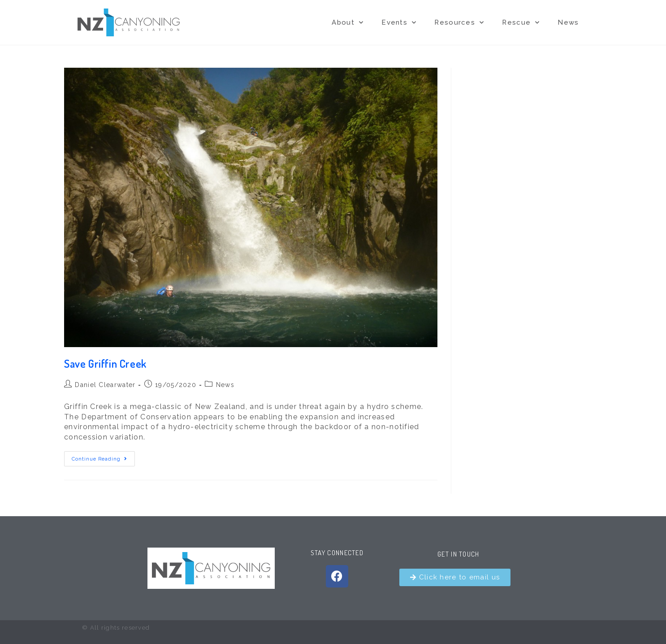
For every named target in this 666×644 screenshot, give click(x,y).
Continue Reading (103, 457)
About (348, 23)
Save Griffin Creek (105, 363)
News (568, 22)
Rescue (521, 23)
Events (399, 23)
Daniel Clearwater (105, 385)
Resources (459, 23)
